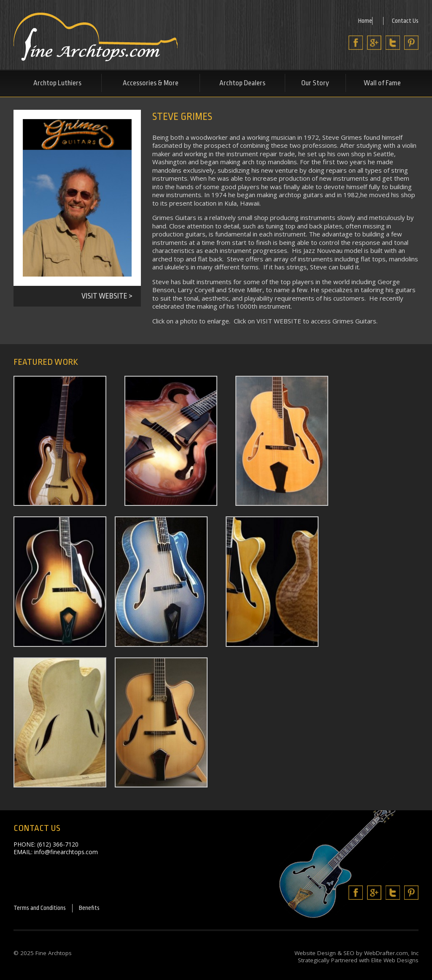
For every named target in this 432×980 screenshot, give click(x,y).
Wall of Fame (382, 83)
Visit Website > (107, 296)
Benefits (100, 909)
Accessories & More (151, 83)
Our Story (315, 83)
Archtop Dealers (242, 83)
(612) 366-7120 (58, 844)
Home (364, 20)
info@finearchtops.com (66, 852)
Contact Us (405, 20)
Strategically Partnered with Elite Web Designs (358, 962)
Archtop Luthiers (57, 83)
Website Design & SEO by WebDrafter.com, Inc (356, 954)
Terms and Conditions (44, 909)
